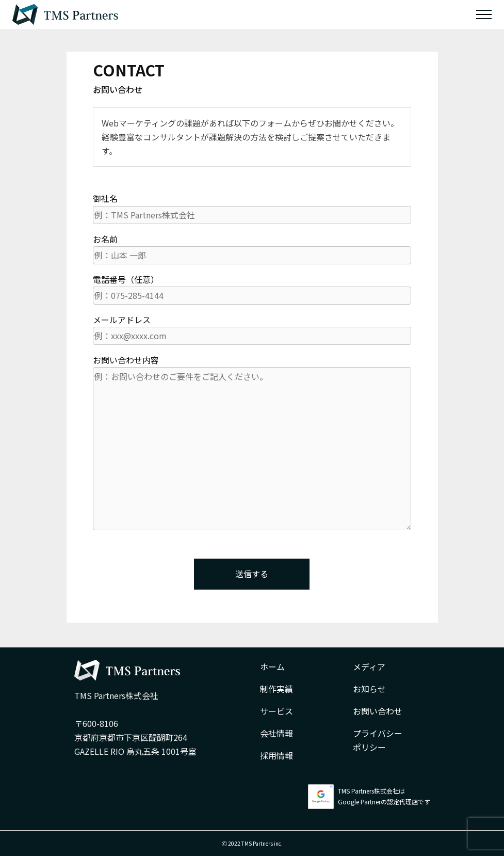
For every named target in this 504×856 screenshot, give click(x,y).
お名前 (252, 249)
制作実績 (277, 689)
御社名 (252, 208)
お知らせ (369, 689)
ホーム (272, 667)
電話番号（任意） (252, 289)
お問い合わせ (378, 711)
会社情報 (277, 733)
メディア (369, 667)
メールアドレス (252, 329)
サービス (277, 711)
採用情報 (277, 755)
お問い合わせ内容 (252, 442)
